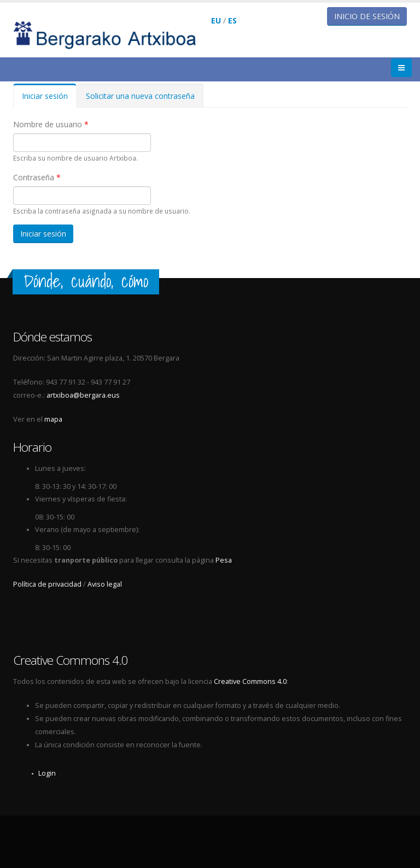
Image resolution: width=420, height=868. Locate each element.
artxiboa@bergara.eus (83, 395)
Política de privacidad (47, 584)
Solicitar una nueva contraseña (140, 96)
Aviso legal (105, 584)
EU (216, 20)
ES (232, 20)
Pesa (224, 560)
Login (47, 773)
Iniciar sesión (49, 99)
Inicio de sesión (367, 16)
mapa (53, 419)
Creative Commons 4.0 (250, 681)
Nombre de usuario (51, 124)
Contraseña (37, 177)
